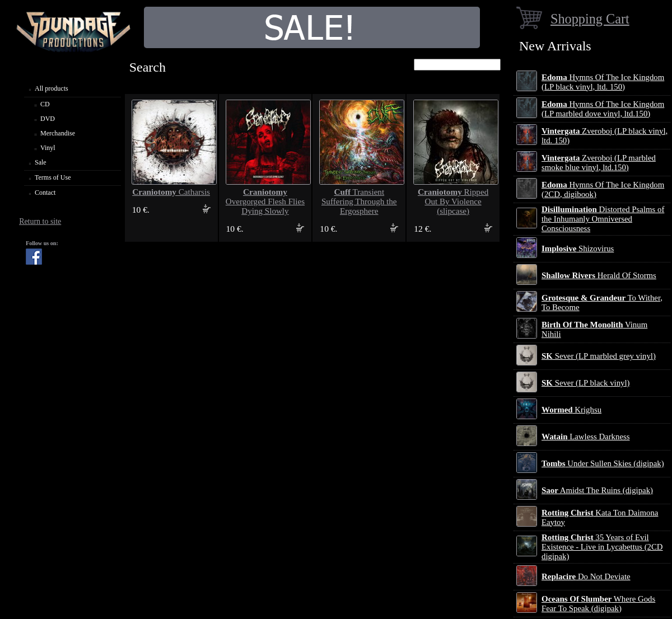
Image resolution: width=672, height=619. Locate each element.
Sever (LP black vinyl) (585, 383)
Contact (45, 193)
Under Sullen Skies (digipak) (603, 463)
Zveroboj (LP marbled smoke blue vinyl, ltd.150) (599, 163)
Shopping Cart (590, 19)
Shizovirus (578, 248)
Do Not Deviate (586, 576)
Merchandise (58, 133)
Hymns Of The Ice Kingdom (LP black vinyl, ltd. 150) (603, 82)
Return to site (40, 221)
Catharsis (171, 192)
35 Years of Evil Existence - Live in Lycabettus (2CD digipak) (602, 547)
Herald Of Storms (599, 275)
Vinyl (48, 148)
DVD (48, 119)
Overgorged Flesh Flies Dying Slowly (265, 201)
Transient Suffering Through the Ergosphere (359, 201)
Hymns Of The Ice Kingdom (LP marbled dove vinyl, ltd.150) (603, 109)
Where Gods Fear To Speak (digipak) (598, 604)
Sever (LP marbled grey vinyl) (599, 356)
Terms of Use (53, 177)
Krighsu (571, 410)
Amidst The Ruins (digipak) (597, 490)
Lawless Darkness (585, 437)
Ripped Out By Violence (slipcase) (453, 201)
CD (45, 104)
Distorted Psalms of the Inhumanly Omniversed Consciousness (603, 219)
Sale (41, 162)
